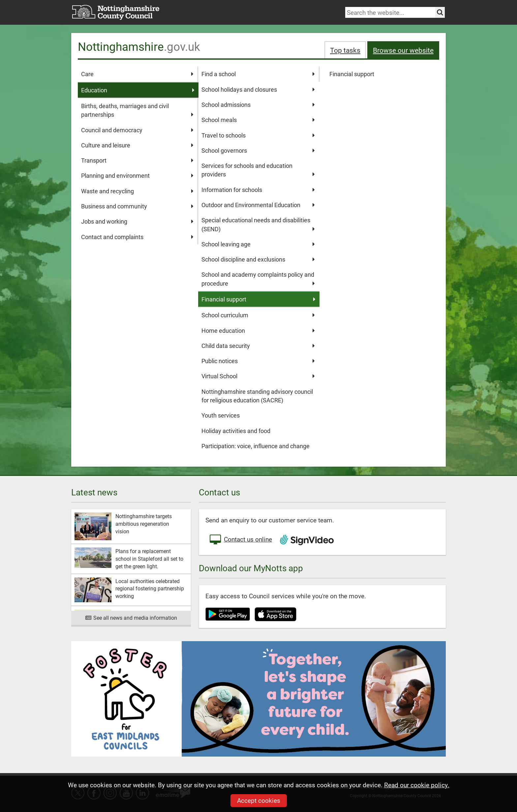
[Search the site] (440, 12)
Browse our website (403, 50)
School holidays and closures (258, 89)
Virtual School (258, 376)
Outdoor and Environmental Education (258, 205)
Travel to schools (258, 135)
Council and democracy (137, 130)
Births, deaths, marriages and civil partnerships (137, 110)
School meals (258, 120)
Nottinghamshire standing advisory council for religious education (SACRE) (257, 396)
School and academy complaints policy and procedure (258, 279)
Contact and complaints (137, 237)
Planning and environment (137, 175)
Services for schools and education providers (258, 170)
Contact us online (240, 540)
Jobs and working (137, 221)
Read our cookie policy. (417, 785)
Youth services (221, 415)
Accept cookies (259, 800)
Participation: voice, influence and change (256, 446)
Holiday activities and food (236, 431)
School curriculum (258, 315)
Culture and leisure (137, 145)
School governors (258, 150)
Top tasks (345, 50)
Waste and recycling (137, 191)
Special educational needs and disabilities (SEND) (258, 225)
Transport (137, 160)
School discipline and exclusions (258, 259)
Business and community (137, 206)
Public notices (258, 361)
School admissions (258, 105)
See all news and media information (131, 618)
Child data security (258, 346)
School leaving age (258, 244)
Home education (258, 330)
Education (138, 90)
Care (137, 74)
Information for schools (258, 190)
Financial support (352, 74)
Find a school (258, 74)
